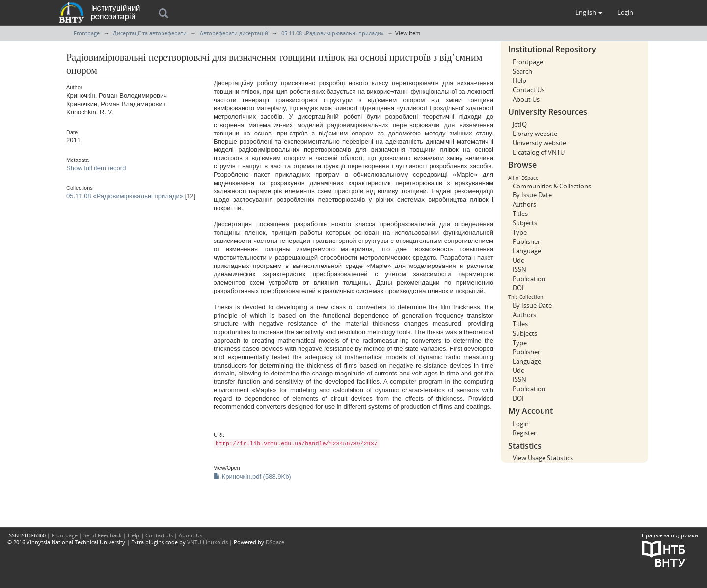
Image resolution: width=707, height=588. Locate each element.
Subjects (525, 223)
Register (524, 433)
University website (539, 143)
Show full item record (96, 168)
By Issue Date (532, 195)
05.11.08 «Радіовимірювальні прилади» (332, 33)
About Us (526, 99)
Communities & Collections (552, 186)
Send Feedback (103, 535)
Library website (535, 134)
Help (519, 80)
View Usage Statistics (543, 458)
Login (521, 424)
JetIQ (520, 124)
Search (522, 71)
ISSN (519, 269)
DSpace (275, 542)
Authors (524, 204)
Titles (520, 214)
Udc (518, 260)
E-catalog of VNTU (539, 152)
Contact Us (529, 90)
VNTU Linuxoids (207, 542)
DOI (518, 288)
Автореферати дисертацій (234, 33)
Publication (529, 279)
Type (520, 232)
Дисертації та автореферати (150, 33)
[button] (589, 12)
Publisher (526, 241)
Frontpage (87, 33)
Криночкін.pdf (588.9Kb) (252, 476)
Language (527, 251)
